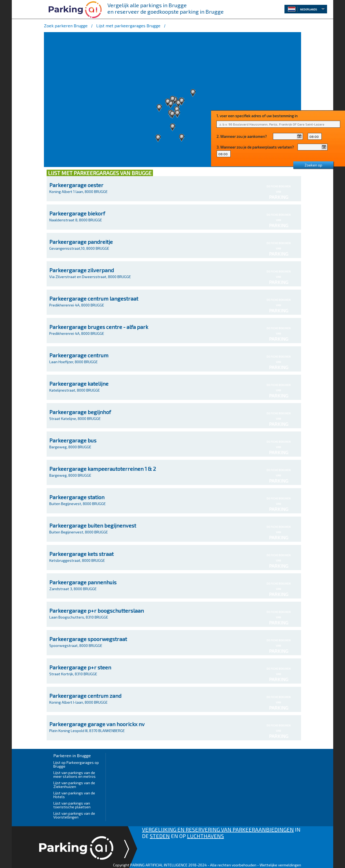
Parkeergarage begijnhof (80, 412)
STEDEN (160, 836)
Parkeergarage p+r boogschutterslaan (97, 611)
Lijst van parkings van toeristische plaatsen (72, 805)
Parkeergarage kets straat (81, 554)
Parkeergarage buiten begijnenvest (93, 525)
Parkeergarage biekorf (77, 213)
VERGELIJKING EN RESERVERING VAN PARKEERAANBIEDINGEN (218, 829)
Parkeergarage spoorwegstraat (88, 639)
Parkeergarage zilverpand (82, 270)
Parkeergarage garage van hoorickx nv (97, 724)
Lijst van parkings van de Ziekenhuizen (74, 785)
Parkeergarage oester (76, 185)
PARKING (279, 197)
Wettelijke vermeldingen (280, 865)
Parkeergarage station (77, 497)
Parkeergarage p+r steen (80, 667)
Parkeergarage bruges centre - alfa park (99, 327)
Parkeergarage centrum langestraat (94, 298)
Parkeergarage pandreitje (81, 242)
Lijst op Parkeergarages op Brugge (76, 764)
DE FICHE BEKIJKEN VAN (279, 190)
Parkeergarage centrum (79, 355)
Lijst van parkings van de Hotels (74, 795)
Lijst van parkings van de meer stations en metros (74, 774)
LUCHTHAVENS (205, 836)
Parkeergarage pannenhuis (83, 582)
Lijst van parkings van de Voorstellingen (74, 815)
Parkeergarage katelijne (79, 384)
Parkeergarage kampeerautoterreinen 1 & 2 (103, 469)
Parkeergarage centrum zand (85, 696)
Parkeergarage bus (73, 440)
